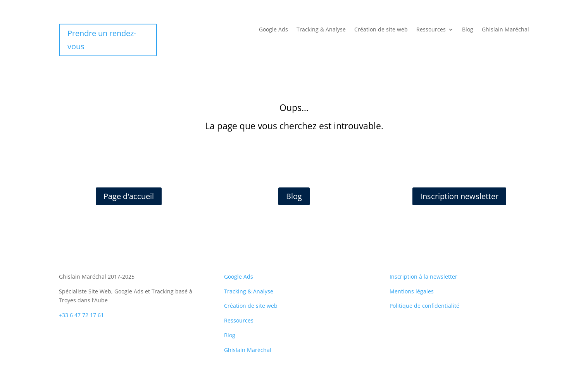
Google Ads (273, 30)
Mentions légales (412, 291)
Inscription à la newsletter (423, 277)
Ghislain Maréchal (505, 30)
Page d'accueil (129, 196)
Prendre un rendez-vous (102, 40)
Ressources (431, 30)
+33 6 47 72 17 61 (81, 315)
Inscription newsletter (459, 196)
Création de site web (381, 30)
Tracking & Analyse (321, 30)
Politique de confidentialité (424, 306)
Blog (468, 30)
